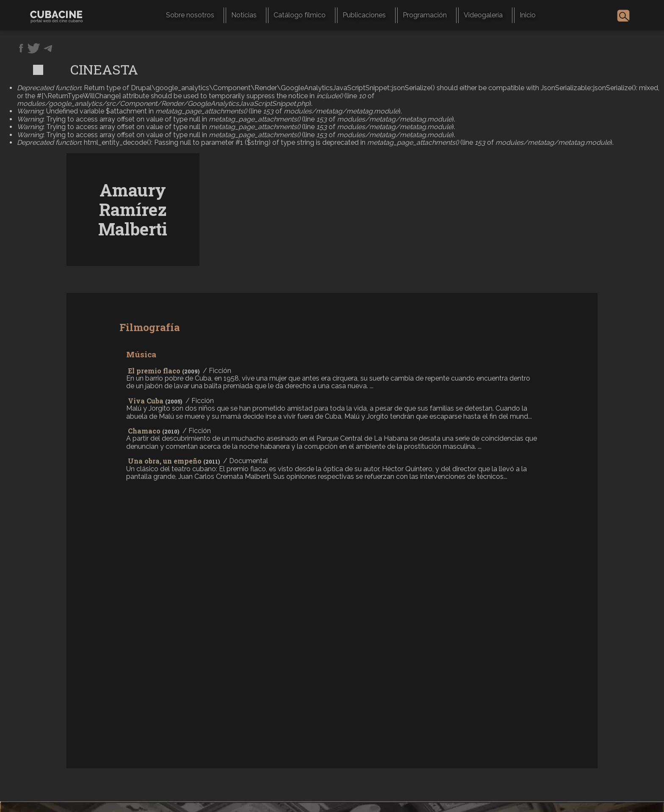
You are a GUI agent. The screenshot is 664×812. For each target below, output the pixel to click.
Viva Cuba (146, 401)
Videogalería (483, 15)
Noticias (244, 15)
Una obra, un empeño (165, 461)
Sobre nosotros (190, 15)
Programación (425, 15)
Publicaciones (364, 15)
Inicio (528, 15)
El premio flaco (154, 371)
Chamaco (144, 431)
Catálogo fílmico (300, 15)
